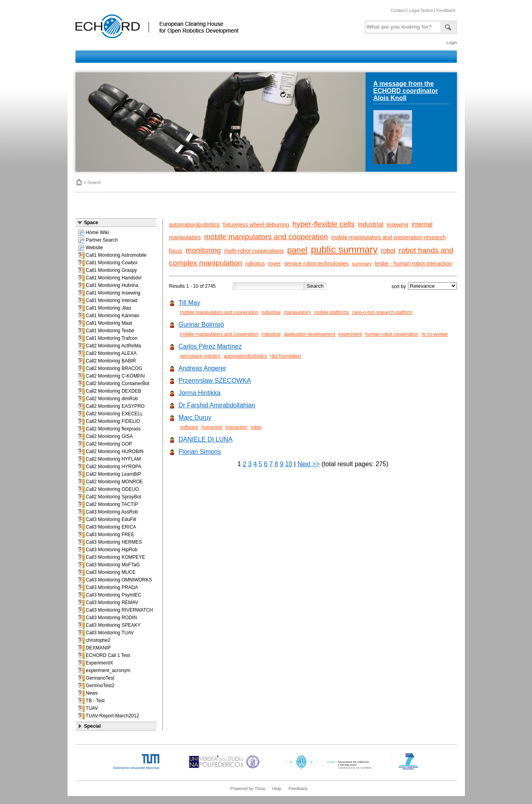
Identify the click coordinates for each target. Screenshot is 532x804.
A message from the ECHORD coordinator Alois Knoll (406, 91)
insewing (397, 225)
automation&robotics (194, 225)
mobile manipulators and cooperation (266, 237)
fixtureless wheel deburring (256, 225)
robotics (255, 263)
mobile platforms (332, 312)
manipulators (185, 237)
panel (297, 250)
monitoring (203, 250)
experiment (350, 334)
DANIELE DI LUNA (205, 439)
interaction (236, 427)
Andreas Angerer (202, 368)
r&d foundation (286, 356)
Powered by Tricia (248, 789)
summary (362, 264)
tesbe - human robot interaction (414, 263)
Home (79, 182)
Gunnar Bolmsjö (201, 325)
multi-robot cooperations (254, 251)
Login (452, 43)
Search (94, 182)
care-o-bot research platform (382, 312)
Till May (189, 303)
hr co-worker (435, 334)
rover (275, 263)
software (189, 427)
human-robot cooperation (392, 334)
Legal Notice (421, 10)
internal (422, 224)
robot (388, 251)
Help (277, 789)
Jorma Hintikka (199, 393)
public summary (344, 249)
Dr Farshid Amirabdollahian (217, 405)
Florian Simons (200, 452)
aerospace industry (200, 356)
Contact (398, 10)
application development (309, 334)
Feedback (446, 10)
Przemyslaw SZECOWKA (215, 381)
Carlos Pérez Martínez (210, 346)
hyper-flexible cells (323, 224)
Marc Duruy (195, 417)
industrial (371, 224)
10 (289, 464)
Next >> (309, 464)
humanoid (212, 427)
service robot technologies (316, 263)
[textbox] (402, 25)
